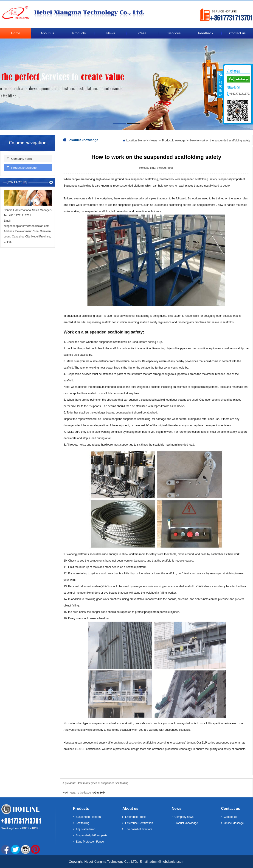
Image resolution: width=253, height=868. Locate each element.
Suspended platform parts (91, 835)
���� (220, 85)
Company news (22, 159)
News (154, 141)
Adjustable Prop (86, 829)
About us (130, 809)
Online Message (234, 823)
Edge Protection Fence (90, 842)
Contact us (231, 809)
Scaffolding (83, 823)
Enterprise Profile (136, 817)
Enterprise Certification (139, 823)
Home (142, 141)
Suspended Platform (88, 817)
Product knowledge (24, 168)
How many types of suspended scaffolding (103, 783)
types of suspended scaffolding (137, 743)
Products (81, 809)
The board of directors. (139, 829)
